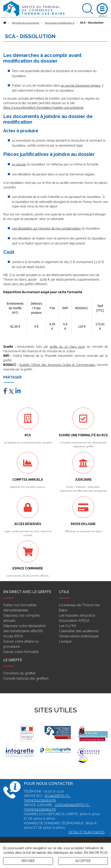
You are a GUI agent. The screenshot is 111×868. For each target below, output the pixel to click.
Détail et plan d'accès (87, 832)
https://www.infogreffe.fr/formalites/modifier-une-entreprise (43, 108)
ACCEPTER (83, 861)
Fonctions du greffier (19, 673)
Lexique (65, 641)
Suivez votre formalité (21, 652)
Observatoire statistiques (79, 636)
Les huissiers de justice (77, 615)
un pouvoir (19, 164)
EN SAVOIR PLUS (96, 853)
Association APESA (74, 621)
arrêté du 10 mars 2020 (67, 347)
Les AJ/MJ (68, 626)
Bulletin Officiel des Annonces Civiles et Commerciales (57, 365)
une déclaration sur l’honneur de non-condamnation (46, 228)
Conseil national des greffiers (26, 678)
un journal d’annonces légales (81, 86)
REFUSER (28, 861)
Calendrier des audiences (79, 631)
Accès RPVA (13, 636)
